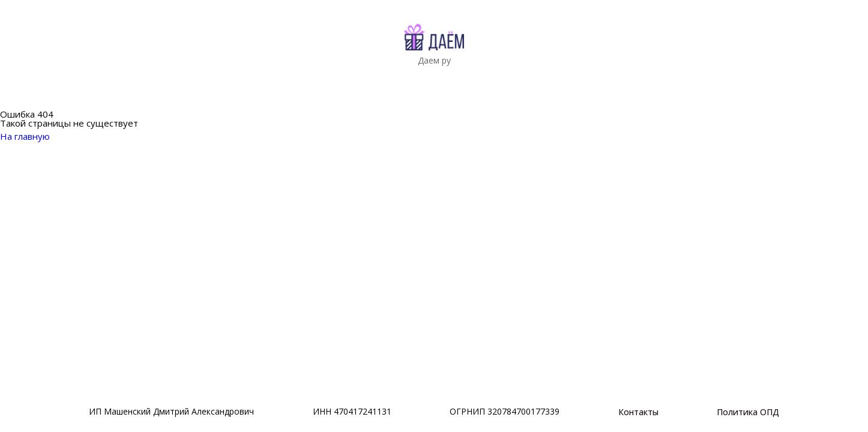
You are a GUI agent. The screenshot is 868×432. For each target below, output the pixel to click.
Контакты (638, 412)
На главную (32, 136)
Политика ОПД (748, 412)
